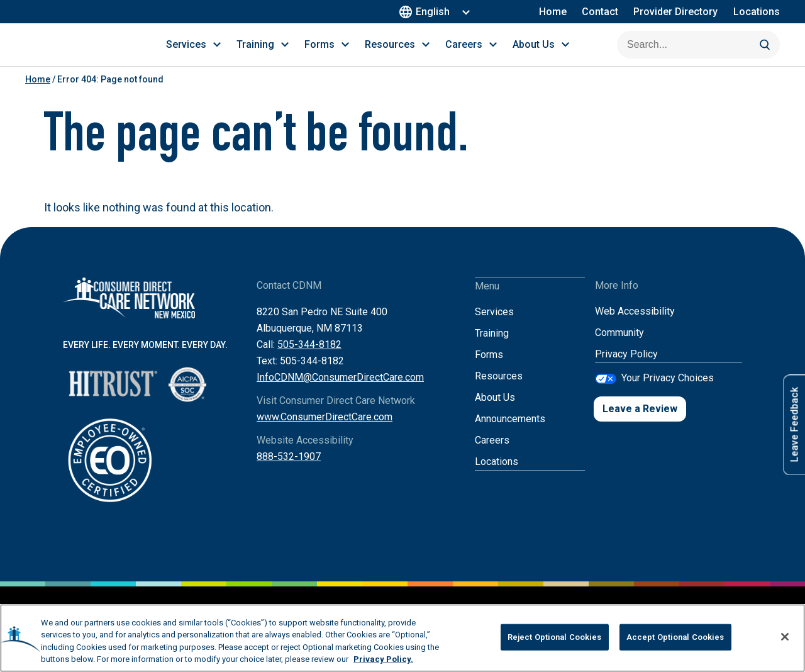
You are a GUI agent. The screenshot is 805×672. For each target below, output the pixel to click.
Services (494, 326)
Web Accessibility (635, 326)
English (427, 12)
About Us (495, 411)
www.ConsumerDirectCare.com (325, 431)
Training (492, 347)
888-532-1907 (289, 471)
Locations (757, 12)
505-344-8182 (309, 359)
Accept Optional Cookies (675, 637)
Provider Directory (676, 12)
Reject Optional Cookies (555, 637)
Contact (601, 12)
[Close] (785, 637)
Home (553, 12)
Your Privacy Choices (668, 392)
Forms (489, 368)
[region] (402, 638)
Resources (499, 390)
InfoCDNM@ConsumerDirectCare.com (340, 392)
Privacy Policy (626, 368)
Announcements (510, 433)
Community (619, 347)
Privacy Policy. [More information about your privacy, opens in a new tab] (383, 659)
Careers (492, 454)
